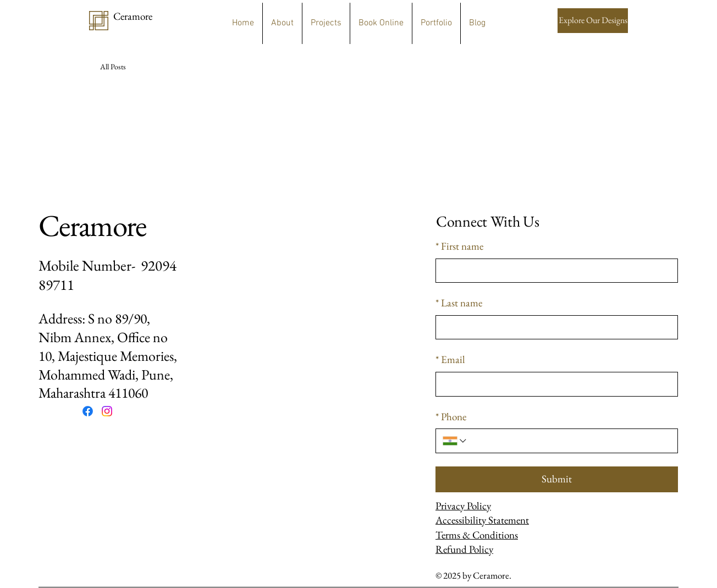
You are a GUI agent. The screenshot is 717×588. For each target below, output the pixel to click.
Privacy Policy (463, 506)
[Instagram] (107, 411)
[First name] (553, 271)
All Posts (113, 67)
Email (450, 360)
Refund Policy (464, 549)
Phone (451, 417)
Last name (459, 303)
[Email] (553, 384)
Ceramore (92, 225)
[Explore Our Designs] (593, 21)
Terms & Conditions (477, 535)
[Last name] (553, 328)
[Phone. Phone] (569, 441)
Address (60, 318)
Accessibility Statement (482, 520)
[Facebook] (88, 411)
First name (459, 247)
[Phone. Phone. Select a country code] (455, 441)
